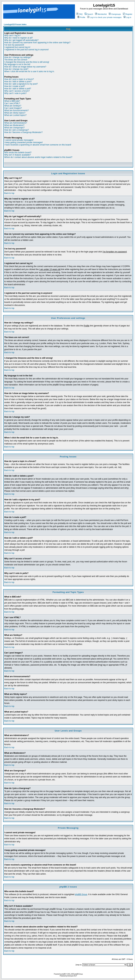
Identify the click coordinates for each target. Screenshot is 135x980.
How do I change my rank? (16, 69)
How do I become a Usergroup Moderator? (23, 132)
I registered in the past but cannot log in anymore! (26, 50)
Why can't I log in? (12, 35)
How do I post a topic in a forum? (19, 79)
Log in (127, 17)
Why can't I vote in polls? (15, 93)
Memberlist (101, 14)
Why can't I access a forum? (17, 91)
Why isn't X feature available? (18, 155)
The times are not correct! (16, 60)
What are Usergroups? (14, 128)
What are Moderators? (14, 125)
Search (89, 14)
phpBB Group (81, 894)
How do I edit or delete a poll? (18, 89)
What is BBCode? (12, 101)
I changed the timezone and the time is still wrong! (27, 62)
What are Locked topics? (15, 115)
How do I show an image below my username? (25, 67)
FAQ (79, 14)
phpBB (63, 974)
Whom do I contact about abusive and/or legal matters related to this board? (38, 157)
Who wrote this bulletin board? (18, 153)
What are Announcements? (16, 110)
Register (128, 14)
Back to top (9, 193)
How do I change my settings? (18, 57)
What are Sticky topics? (15, 113)
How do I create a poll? (15, 86)
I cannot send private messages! (19, 140)
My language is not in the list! (17, 64)
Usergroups (115, 14)
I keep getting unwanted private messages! (23, 142)
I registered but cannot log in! (17, 47)
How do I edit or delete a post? (18, 82)
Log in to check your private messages (104, 17)
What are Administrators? (16, 123)
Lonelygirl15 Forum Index (15, 24)
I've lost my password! (14, 45)
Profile (81, 17)
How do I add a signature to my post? (21, 84)
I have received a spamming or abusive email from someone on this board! (38, 145)
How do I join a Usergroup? (16, 130)
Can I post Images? (13, 108)
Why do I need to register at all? (18, 38)
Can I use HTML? (12, 103)
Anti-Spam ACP (72, 976)
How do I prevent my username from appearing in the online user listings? (37, 43)
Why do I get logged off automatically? (21, 40)
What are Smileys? (13, 106)
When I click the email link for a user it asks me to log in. (29, 71)
